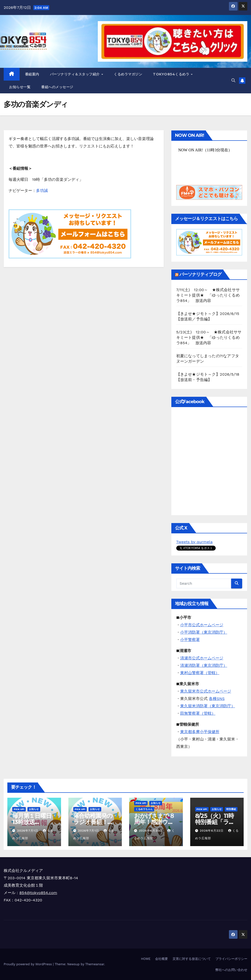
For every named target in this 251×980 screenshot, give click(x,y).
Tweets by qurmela (194, 542)
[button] (233, 80)
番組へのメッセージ (57, 87)
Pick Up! (19, 809)
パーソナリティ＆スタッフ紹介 (75, 74)
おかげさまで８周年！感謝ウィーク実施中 (154, 822)
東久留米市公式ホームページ (206, 691)
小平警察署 (190, 640)
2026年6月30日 (151, 831)
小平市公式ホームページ (202, 625)
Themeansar (95, 964)
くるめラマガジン (128, 74)
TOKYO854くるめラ (172, 74)
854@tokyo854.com (38, 893)
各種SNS (217, 699)
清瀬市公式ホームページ (202, 658)
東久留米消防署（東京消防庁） (208, 706)
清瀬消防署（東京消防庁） (204, 665)
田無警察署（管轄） (198, 713)
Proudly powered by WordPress (28, 964)
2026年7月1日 (28, 831)
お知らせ (34, 809)
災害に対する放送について (192, 959)
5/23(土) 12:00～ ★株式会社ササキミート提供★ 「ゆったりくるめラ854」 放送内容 (209, 337)
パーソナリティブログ (200, 274)
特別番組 (231, 809)
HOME (146, 959)
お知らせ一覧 (20, 87)
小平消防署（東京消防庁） (204, 632)
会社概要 (162, 959)
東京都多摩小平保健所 (200, 732)
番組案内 (32, 74)
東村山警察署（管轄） (200, 673)
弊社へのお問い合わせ (231, 970)
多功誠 (42, 191)
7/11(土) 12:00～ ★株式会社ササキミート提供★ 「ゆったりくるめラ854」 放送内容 (208, 295)
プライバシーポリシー (231, 959)
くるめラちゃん (144, 809)
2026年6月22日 (212, 831)
